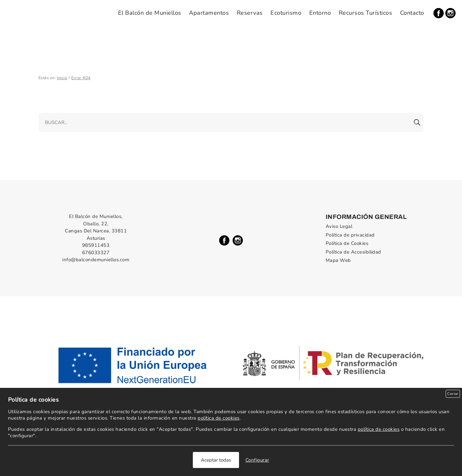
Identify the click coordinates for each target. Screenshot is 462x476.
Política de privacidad (350, 235)
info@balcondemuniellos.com (96, 260)
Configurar (257, 460)
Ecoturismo (286, 13)
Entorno (320, 13)
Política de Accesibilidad (353, 252)
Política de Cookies (347, 243)
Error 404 (81, 78)
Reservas (250, 13)
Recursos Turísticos (365, 13)
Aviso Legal (339, 226)
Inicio (62, 78)
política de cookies (218, 418)
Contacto (412, 13)
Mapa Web (338, 260)
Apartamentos (209, 13)
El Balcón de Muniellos (150, 13)
